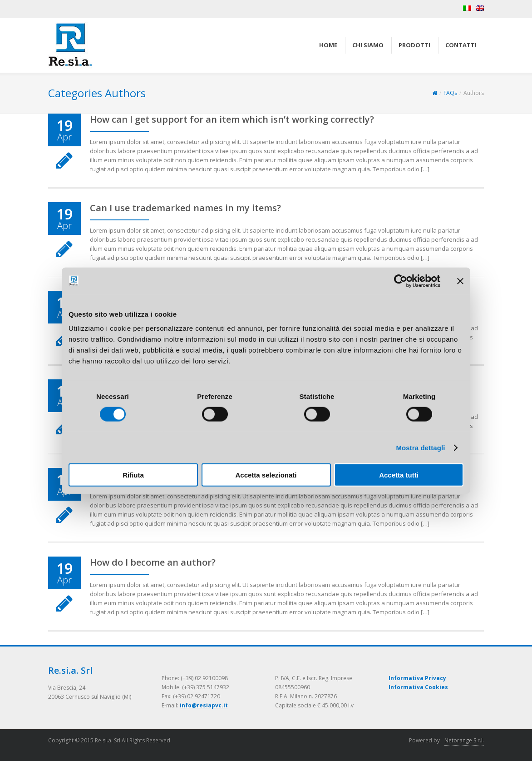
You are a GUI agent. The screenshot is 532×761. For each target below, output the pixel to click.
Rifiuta (133, 475)
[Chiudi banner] (460, 281)
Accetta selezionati (266, 475)
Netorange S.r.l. (464, 740)
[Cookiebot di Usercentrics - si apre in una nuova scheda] (401, 281)
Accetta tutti (399, 475)
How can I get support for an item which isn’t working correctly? (232, 119)
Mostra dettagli (420, 447)
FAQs (450, 93)
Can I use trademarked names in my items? (185, 208)
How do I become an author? (153, 562)
